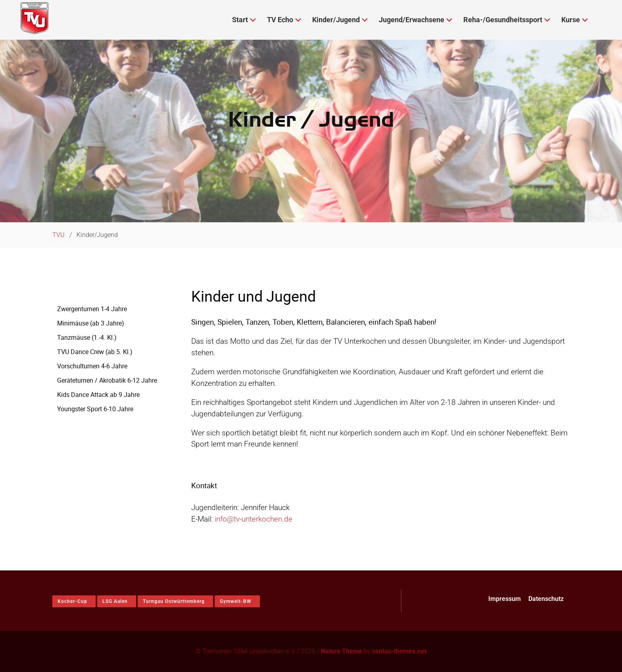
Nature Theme (342, 651)
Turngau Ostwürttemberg (174, 601)
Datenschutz (546, 599)
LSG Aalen (115, 601)
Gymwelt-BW (236, 601)
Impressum (505, 599)
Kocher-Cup (72, 601)
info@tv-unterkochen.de (253, 519)
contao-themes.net (399, 651)
